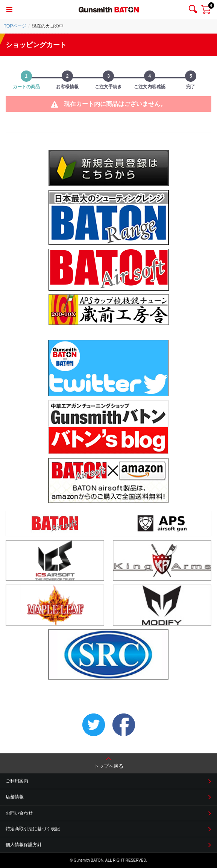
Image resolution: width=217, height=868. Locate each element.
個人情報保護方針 (24, 845)
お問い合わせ (19, 813)
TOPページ (15, 26)
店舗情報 (15, 797)
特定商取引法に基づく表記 (33, 829)
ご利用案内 (17, 781)
